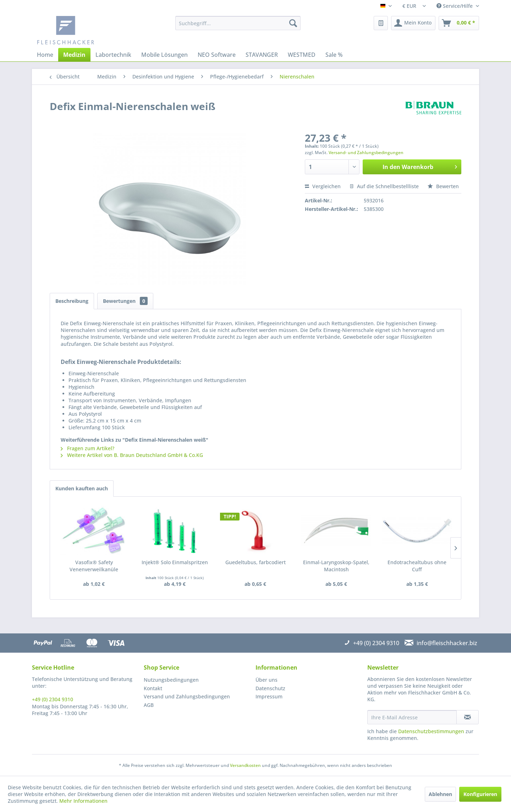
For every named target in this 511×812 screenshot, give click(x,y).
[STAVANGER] (262, 55)
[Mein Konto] (413, 23)
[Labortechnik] (113, 55)
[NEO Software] (217, 55)
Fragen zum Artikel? (87, 448)
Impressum (269, 696)
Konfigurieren (480, 794)
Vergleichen (323, 186)
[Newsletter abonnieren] (468, 717)
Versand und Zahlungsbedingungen (187, 696)
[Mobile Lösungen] (164, 55)
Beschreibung (72, 301)
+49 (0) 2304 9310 (53, 699)
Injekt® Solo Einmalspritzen (175, 562)
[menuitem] (238, 23)
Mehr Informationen (83, 801)
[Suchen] (293, 23)
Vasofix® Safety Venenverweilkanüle (94, 566)
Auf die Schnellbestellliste (384, 186)
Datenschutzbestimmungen (431, 731)
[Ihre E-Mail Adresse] (412, 717)
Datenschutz (270, 688)
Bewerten (443, 186)
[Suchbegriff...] (238, 23)
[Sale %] (334, 55)
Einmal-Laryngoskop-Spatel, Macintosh (336, 566)
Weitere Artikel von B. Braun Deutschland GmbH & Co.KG (132, 455)
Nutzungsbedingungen (171, 680)
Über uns (267, 680)
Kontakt (153, 688)
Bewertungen (125, 301)
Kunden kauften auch (82, 488)
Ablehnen (440, 794)
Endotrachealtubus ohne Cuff (417, 566)
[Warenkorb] (459, 23)
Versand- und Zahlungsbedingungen (366, 152)
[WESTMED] (302, 55)
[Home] (45, 55)
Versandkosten (245, 765)
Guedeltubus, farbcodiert (255, 562)
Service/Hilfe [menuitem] (455, 6)
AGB (149, 705)
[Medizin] (74, 55)
